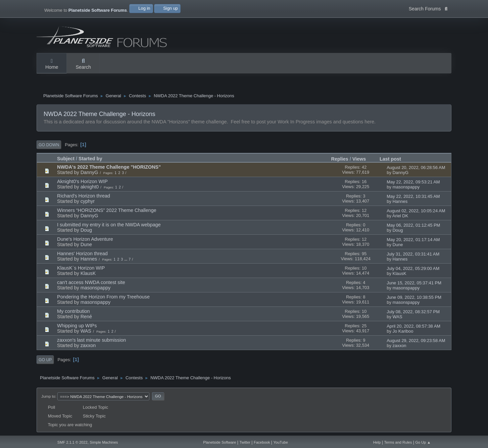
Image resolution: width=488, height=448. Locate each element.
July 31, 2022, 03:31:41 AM (413, 254)
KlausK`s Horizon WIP (81, 268)
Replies (340, 159)
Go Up (45, 360)
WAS (398, 317)
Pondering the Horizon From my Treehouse (103, 297)
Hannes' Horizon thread (82, 254)
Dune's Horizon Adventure (85, 239)
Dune (86, 244)
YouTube (280, 442)
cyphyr (88, 201)
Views (359, 159)
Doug (86, 230)
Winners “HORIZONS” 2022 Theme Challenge (107, 210)
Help (377, 442)
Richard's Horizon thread (84, 196)
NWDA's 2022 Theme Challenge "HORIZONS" (109, 167)
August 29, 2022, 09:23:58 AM (416, 341)
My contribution (74, 311)
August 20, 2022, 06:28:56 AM (416, 167)
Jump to (48, 396)
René (86, 317)
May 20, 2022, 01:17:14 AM (413, 240)
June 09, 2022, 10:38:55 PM (414, 297)
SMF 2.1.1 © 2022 (72, 442)
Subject (66, 159)
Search (83, 64)
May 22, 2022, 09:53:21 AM (413, 182)
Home (52, 64)
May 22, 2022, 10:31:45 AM (413, 196)
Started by (93, 159)
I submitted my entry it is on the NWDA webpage (109, 225)
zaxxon (88, 345)
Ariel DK (400, 216)
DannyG (89, 172)
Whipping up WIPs (77, 326)
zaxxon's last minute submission (91, 340)
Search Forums (428, 8)
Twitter (245, 442)
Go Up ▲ (423, 442)
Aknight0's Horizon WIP (82, 181)
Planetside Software (219, 442)
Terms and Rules (398, 442)
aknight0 (90, 187)
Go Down (49, 145)
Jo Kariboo (403, 331)
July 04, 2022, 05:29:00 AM (413, 268)
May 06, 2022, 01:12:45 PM (413, 225)
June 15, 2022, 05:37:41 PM (414, 283)
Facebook (262, 442)
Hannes (400, 201)
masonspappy (406, 187)
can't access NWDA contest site (91, 282)
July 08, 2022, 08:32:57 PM (413, 312)
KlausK (88, 273)
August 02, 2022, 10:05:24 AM (416, 211)
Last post (390, 159)
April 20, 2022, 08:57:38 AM (413, 326)
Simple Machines (104, 442)
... (126, 259)
